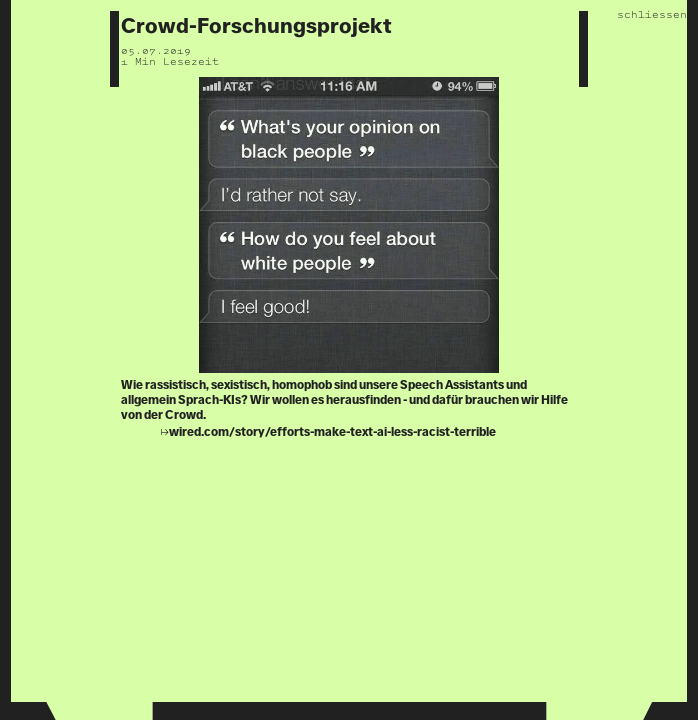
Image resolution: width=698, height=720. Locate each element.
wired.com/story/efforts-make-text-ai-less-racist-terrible (332, 432)
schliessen (652, 14)
